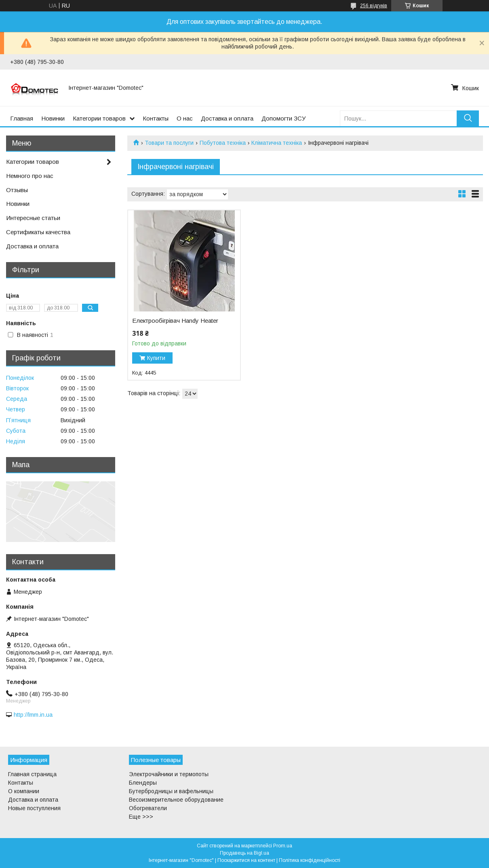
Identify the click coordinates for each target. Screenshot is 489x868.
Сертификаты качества (38, 232)
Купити (156, 358)
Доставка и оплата (227, 118)
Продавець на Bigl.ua (244, 853)
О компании (24, 791)
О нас (185, 118)
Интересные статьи (33, 218)
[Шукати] (468, 118)
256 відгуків (374, 6)
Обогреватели (148, 808)
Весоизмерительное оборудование (176, 800)
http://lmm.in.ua (33, 715)
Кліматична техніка (277, 143)
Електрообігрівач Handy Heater (175, 321)
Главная (22, 118)
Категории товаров (99, 118)
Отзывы (17, 190)
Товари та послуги (169, 143)
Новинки (53, 118)
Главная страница (32, 774)
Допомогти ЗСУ (284, 118)
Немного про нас (30, 176)
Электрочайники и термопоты (169, 774)
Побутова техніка (223, 143)
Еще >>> (141, 817)
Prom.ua (283, 846)
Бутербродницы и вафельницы (171, 791)
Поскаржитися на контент (246, 860)
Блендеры (143, 783)
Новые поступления (34, 808)
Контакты (156, 118)
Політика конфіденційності (310, 860)
